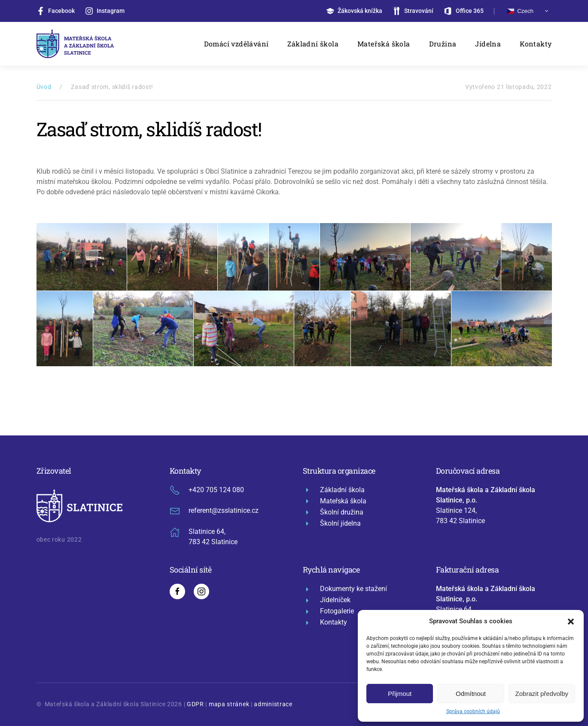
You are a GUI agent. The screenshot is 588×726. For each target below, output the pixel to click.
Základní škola (313, 44)
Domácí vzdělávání (236, 44)
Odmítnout (471, 694)
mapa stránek (229, 704)
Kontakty (536, 44)
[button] (571, 621)
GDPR (195, 704)
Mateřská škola (384, 44)
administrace (273, 704)
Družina (443, 44)
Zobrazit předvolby (542, 694)
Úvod (44, 87)
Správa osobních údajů (473, 711)
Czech (520, 11)
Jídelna (488, 44)
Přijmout (400, 694)
